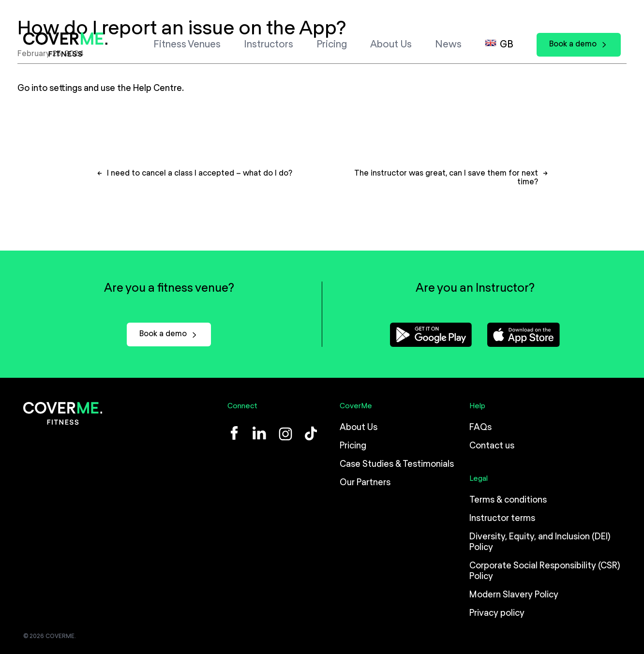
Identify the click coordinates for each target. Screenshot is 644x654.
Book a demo (579, 44)
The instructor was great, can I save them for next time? (446, 182)
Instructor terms (502, 519)
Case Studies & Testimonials (397, 464)
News (448, 45)
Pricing (332, 45)
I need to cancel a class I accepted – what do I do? (200, 178)
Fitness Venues (187, 45)
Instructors (269, 45)
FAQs (480, 428)
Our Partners (365, 483)
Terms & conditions (508, 500)
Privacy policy (497, 613)
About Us (391, 45)
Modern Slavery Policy (514, 595)
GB (507, 45)
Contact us (492, 446)
